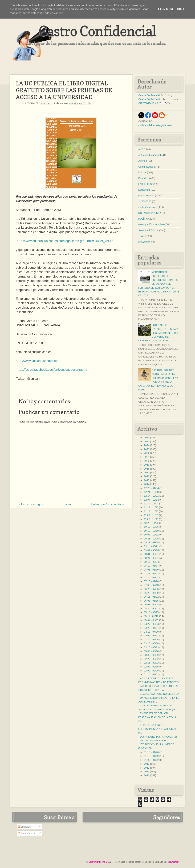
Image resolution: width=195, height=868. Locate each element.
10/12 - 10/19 (151, 531)
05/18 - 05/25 (151, 612)
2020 (147, 461)
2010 (147, 775)
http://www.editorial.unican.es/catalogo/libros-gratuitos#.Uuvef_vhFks (65, 241)
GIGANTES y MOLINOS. (154, 741)
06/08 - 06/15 (151, 601)
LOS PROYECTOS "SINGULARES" (159, 737)
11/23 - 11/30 (151, 507)
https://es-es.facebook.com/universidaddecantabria (51, 370)
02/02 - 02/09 (151, 671)
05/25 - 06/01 (151, 609)
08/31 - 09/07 (151, 554)
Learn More (165, 9)
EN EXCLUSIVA (147, 184)
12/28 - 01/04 (151, 488)
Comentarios (26, 833)
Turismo (143, 236)
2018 (147, 469)
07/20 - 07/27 (151, 577)
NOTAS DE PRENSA (150, 213)
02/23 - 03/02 (151, 659)
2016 (147, 476)
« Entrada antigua (31, 504)
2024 (147, 445)
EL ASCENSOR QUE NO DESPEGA (160, 694)
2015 (147, 480)
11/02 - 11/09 (151, 519)
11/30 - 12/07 (151, 504)
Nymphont (174, 862)
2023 (147, 449)
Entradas (24, 827)
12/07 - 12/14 (151, 500)
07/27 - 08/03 (151, 573)
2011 (147, 772)
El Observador (146, 195)
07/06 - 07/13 (151, 585)
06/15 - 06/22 (151, 597)
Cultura (142, 172)
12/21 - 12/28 (151, 492)
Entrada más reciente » (107, 504)
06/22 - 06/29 (151, 593)
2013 (147, 764)
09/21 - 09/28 (151, 542)
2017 (147, 473)
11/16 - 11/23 (151, 511)
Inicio (67, 504)
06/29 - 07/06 (151, 589)
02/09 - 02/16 (151, 667)
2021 (147, 457)
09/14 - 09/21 (151, 546)
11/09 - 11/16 (151, 515)
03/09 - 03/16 (151, 651)
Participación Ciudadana (152, 224)
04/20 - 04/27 (151, 628)
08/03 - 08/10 (151, 570)
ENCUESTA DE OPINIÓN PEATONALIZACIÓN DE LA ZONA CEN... (157, 717)
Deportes (143, 178)
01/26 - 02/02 (151, 674)
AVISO (142, 149)
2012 (147, 768)
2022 (147, 453)
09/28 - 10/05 (151, 539)
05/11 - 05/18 (151, 616)
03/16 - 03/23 (151, 647)
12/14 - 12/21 (151, 496)
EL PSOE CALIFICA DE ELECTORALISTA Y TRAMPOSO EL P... (158, 729)
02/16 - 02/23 (151, 663)
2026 (147, 437)
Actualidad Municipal (150, 155)
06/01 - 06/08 (151, 605)
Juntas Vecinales (148, 207)
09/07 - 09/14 (151, 550)
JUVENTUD (145, 201)
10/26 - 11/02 (151, 523)
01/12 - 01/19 (151, 756)
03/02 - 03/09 (151, 655)
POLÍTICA (144, 219)
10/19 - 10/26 (151, 527)
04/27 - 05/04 (151, 624)
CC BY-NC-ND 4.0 (148, 103)
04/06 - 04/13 (151, 636)
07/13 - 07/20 (151, 581)
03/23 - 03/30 (151, 643)
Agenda (143, 161)
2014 (147, 484)
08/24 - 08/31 (151, 558)
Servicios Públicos (148, 230)
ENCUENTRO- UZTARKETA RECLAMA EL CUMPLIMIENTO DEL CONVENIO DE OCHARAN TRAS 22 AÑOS (158, 333)
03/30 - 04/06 (151, 640)
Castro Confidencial (97, 31)
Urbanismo (144, 242)
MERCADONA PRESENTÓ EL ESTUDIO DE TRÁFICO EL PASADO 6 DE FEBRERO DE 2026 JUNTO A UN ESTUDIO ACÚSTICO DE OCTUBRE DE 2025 (159, 284)
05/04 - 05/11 (151, 620)
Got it (181, 9)
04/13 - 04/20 (151, 632)
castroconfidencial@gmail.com (155, 125)
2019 (147, 465)
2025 (147, 441)
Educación (144, 190)
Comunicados (46, 103)
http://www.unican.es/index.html (38, 361)
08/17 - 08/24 (151, 562)
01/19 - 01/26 (151, 752)
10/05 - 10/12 (151, 535)
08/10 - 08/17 (151, 566)
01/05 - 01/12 (151, 760)
